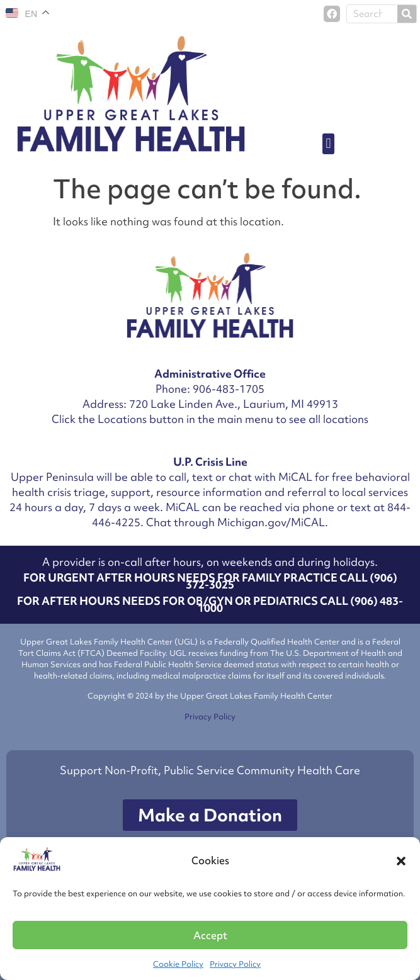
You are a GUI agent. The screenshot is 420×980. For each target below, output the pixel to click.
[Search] (407, 14)
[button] (401, 861)
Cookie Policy (178, 964)
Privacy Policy (235, 964)
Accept (210, 935)
